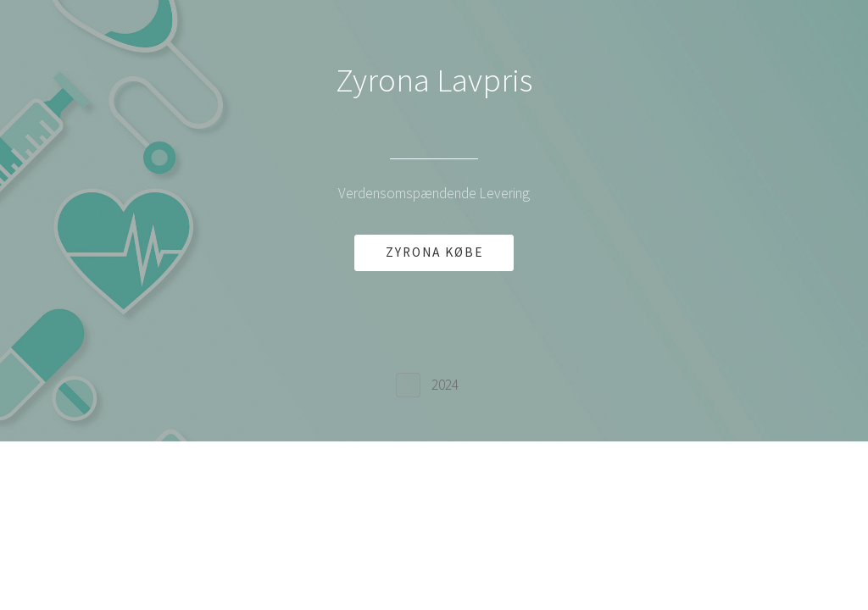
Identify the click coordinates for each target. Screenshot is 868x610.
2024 (445, 385)
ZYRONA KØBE (434, 252)
